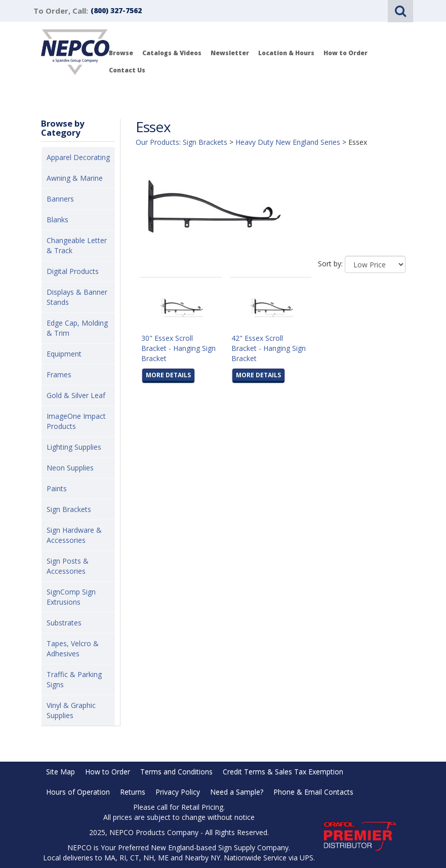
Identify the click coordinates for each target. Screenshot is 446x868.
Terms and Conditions (176, 772)
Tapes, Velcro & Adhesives (73, 648)
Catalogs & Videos (172, 53)
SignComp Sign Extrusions (71, 597)
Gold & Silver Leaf (76, 395)
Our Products (157, 142)
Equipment (64, 354)
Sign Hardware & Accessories (74, 535)
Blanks (57, 220)
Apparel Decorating (78, 157)
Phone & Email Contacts (313, 792)
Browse (121, 53)
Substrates (64, 623)
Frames (59, 374)
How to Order (346, 53)
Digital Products (73, 271)
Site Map (60, 772)
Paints (57, 488)
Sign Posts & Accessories (68, 566)
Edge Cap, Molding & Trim (77, 328)
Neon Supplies (70, 468)
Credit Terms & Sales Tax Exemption (283, 772)
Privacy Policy (178, 792)
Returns (133, 792)
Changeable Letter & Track (77, 245)
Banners (60, 199)
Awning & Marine (75, 178)
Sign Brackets (69, 509)
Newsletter (230, 53)
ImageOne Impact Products (76, 421)
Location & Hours (286, 53)
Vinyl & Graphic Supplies (71, 710)
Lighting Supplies (74, 447)
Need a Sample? (237, 792)
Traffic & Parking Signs (74, 679)
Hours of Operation (78, 792)
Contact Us (127, 70)
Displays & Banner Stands (77, 297)
